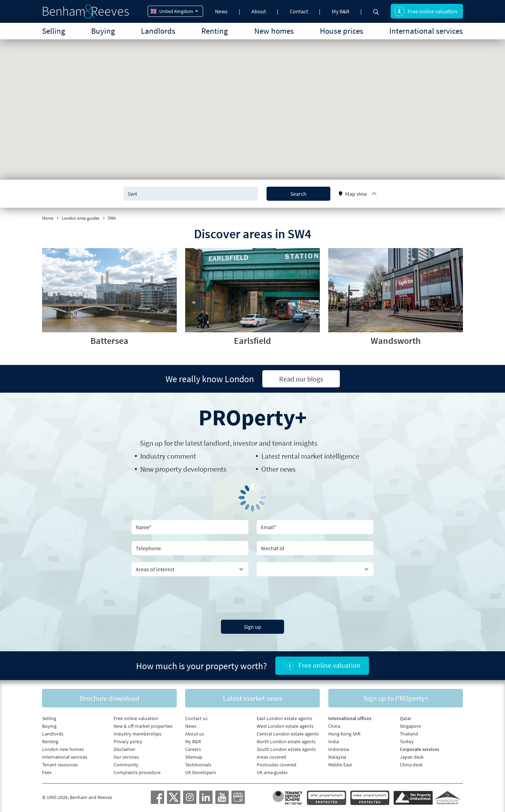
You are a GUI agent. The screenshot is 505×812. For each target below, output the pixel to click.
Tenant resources (60, 765)
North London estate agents (286, 741)
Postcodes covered (277, 765)
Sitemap (194, 757)
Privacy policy (128, 741)
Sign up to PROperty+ (396, 698)
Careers (193, 749)
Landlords (158, 31)
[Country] (315, 569)
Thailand (409, 734)
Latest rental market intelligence (310, 456)
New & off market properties (143, 726)
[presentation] (252, 597)
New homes (274, 31)
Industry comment (168, 456)
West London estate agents (285, 726)
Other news (278, 469)
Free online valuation (426, 11)
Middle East (340, 765)
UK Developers (201, 772)
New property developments (183, 469)
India (334, 741)
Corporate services (419, 749)
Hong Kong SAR (344, 734)
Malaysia (337, 757)
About (259, 11)
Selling (54, 31)
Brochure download (110, 698)
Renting (215, 31)
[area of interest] (190, 569)
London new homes (63, 749)
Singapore (410, 726)
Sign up (252, 627)
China (334, 726)
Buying (103, 31)
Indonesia (339, 749)
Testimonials (198, 765)
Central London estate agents (288, 734)
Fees (47, 772)
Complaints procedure (137, 772)
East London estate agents (284, 718)
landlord (217, 443)
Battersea (109, 341)
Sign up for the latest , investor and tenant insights (229, 443)
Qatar (406, 718)
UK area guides (272, 772)
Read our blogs (301, 379)
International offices (350, 718)
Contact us (196, 718)
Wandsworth (396, 341)
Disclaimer (124, 749)
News (221, 11)
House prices (342, 31)
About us (195, 734)
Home (48, 218)
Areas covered (271, 757)
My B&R (341, 11)
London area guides (80, 218)
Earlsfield (252, 341)
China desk (411, 765)
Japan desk (412, 757)
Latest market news (253, 698)
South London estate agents (286, 749)
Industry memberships (137, 734)
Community (126, 765)
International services (426, 31)
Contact (299, 11)
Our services (126, 757)
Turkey (407, 741)
